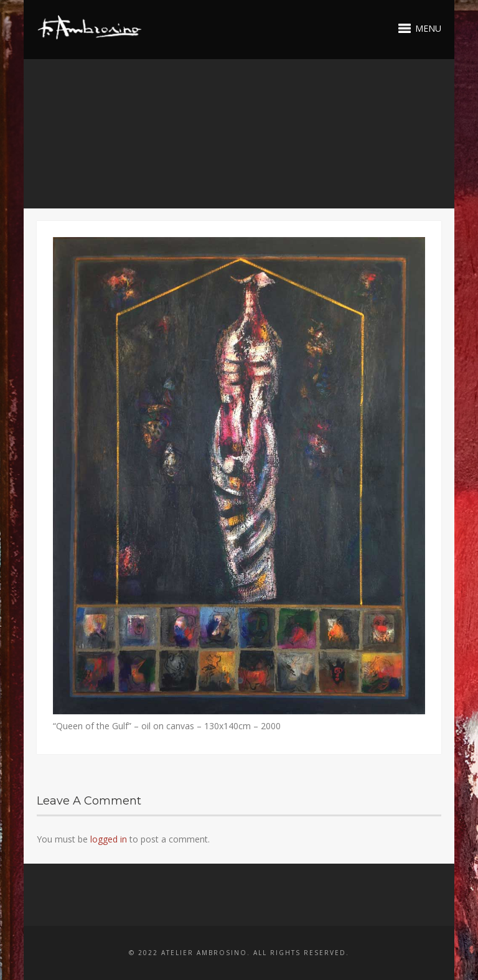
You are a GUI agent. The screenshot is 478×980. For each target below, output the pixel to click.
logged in (109, 839)
